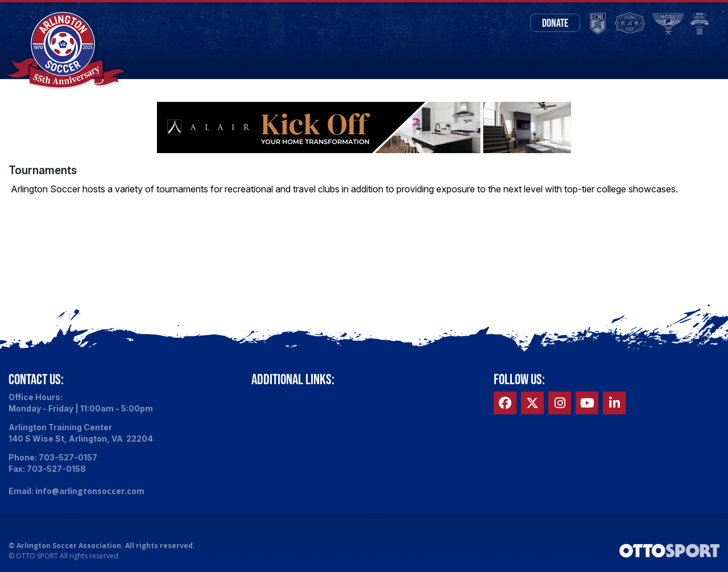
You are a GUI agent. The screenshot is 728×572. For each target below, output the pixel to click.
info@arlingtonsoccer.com (90, 491)
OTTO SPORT (37, 556)
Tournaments (43, 170)
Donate (555, 23)
